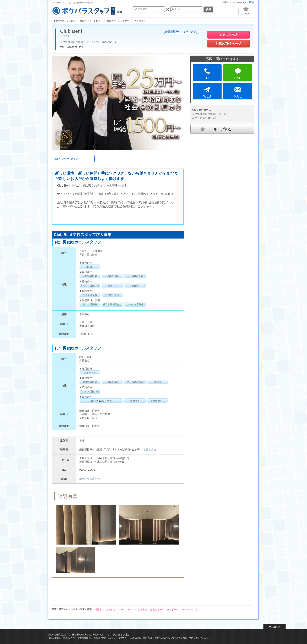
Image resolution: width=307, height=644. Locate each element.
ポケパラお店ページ (91, 479)
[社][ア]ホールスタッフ (66, 158)
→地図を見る (149, 450)
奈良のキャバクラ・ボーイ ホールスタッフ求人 (175, 609)
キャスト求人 (228, 35)
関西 (87, 10)
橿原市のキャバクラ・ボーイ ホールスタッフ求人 (121, 609)
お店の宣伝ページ (228, 44)
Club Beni (71, 31)
